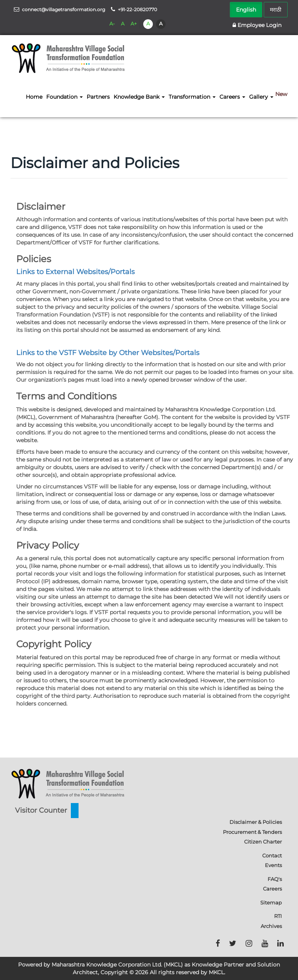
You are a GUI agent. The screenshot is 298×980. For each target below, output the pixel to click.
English (246, 10)
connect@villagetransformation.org (59, 9)
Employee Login (257, 25)
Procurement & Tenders (252, 832)
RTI (278, 916)
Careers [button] (232, 97)
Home (34, 97)
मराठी (276, 10)
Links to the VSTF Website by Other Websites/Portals (108, 353)
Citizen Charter (263, 842)
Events (273, 865)
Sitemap (271, 903)
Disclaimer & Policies (256, 822)
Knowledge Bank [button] (139, 97)
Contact (272, 855)
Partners (98, 97)
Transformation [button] (192, 97)
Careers (272, 889)
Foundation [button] (64, 97)
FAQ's (275, 879)
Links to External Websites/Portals (75, 272)
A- (112, 24)
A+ (134, 24)
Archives (271, 926)
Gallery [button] (261, 97)
